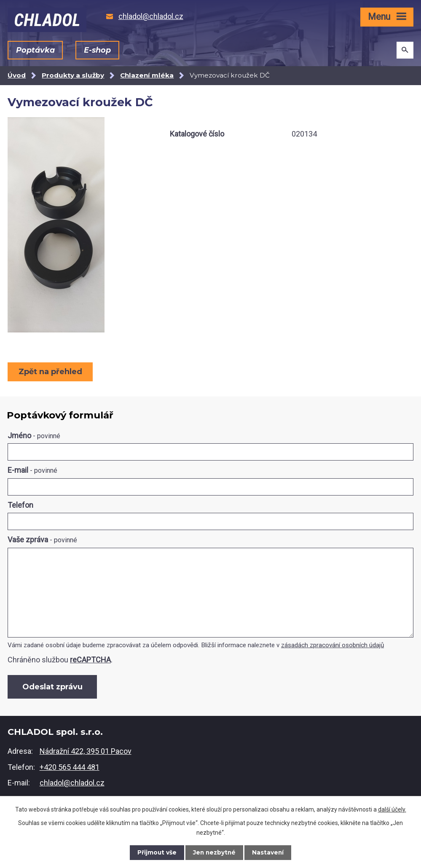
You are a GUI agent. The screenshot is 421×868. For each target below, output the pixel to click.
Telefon (20, 505)
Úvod (17, 75)
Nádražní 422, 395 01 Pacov (86, 752)
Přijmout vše (156, 852)
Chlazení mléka (147, 75)
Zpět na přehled (51, 372)
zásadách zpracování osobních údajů (333, 645)
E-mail (32, 470)
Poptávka (35, 50)
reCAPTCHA (90, 660)
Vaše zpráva (42, 540)
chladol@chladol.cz (72, 784)
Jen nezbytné (214, 852)
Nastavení (269, 852)
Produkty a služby (73, 75)
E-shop (97, 50)
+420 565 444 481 (70, 768)
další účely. (392, 809)
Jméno (34, 435)
